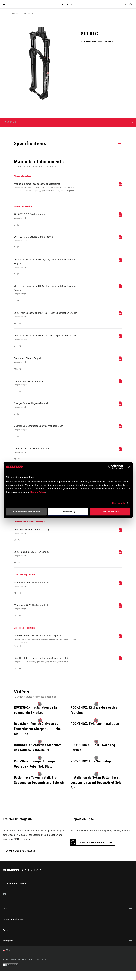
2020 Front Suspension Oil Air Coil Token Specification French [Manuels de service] (48, 344)
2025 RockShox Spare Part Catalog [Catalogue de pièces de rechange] (48, 542)
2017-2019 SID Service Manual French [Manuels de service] (48, 243)
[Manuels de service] (120, 216)
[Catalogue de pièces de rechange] (120, 538)
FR (6, 960)
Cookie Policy (38, 492)
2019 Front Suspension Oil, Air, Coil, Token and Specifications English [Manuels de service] (48, 268)
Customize (68, 512)
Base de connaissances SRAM (96, 852)
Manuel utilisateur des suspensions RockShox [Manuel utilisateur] (48, 188)
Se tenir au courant (17, 893)
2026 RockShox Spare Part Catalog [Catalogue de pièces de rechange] (48, 565)
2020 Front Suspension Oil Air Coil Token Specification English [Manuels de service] (48, 321)
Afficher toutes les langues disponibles (37, 167)
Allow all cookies (110, 512)
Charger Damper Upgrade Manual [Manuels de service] (48, 413)
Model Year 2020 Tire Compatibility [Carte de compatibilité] (48, 596)
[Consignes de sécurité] (120, 646)
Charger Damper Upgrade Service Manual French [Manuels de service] (48, 436)
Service (68, 4)
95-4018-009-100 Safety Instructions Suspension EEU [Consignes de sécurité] (48, 672)
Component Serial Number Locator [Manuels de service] (48, 459)
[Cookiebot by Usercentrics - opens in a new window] (111, 467)
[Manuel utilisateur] (120, 185)
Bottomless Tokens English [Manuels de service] (48, 367)
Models (15, 13)
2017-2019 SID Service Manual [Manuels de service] (48, 220)
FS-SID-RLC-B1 (27, 13)
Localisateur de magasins (21, 860)
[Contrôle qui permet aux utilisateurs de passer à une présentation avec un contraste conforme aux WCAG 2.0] (10, 974)
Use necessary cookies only (26, 512)
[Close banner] (129, 467)
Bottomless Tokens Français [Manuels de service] (48, 390)
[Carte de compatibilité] (120, 592)
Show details (118, 503)
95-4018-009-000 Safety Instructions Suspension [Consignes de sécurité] (48, 650)
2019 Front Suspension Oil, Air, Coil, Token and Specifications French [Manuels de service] (48, 296)
